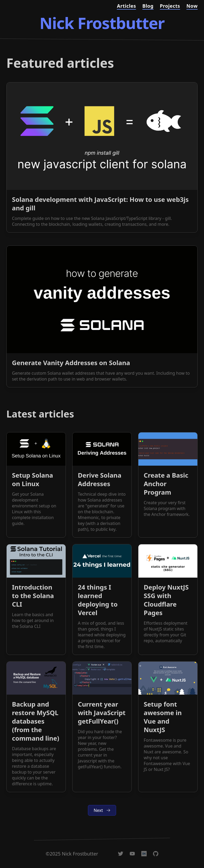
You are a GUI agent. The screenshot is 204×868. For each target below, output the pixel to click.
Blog (148, 6)
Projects (170, 6)
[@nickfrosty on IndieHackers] (144, 854)
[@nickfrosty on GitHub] (156, 854)
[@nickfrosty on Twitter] (121, 854)
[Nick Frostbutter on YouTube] (132, 854)
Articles (126, 6)
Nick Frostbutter (102, 23)
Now (192, 6)
